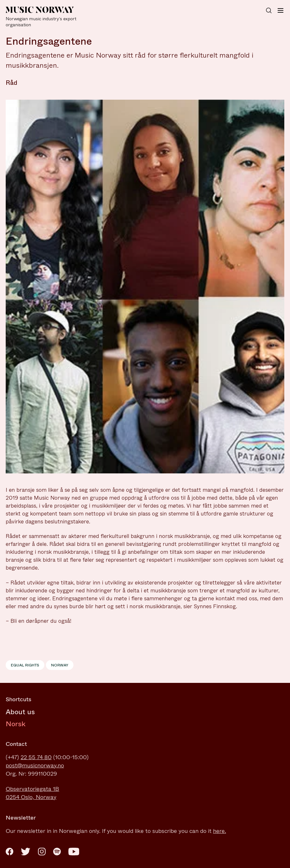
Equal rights (25, 665)
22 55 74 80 (36, 757)
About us (20, 712)
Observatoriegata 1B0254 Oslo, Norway (32, 793)
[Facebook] (9, 852)
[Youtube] (74, 852)
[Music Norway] (44, 17)
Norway (60, 665)
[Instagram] (42, 852)
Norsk (16, 724)
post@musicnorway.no (35, 765)
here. (220, 831)
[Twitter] (26, 852)
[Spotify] (57, 852)
